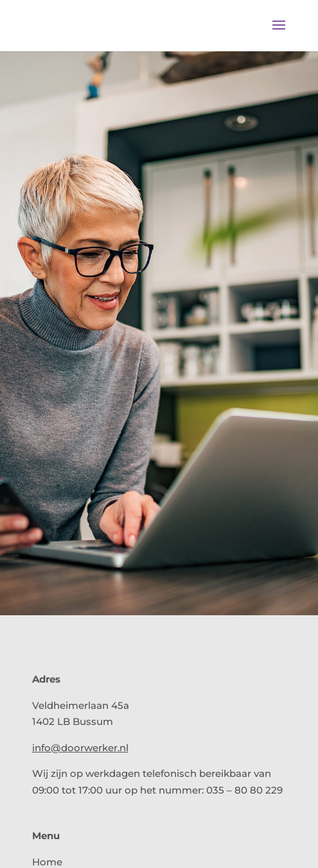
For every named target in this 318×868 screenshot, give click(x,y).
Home (47, 862)
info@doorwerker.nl (80, 748)
